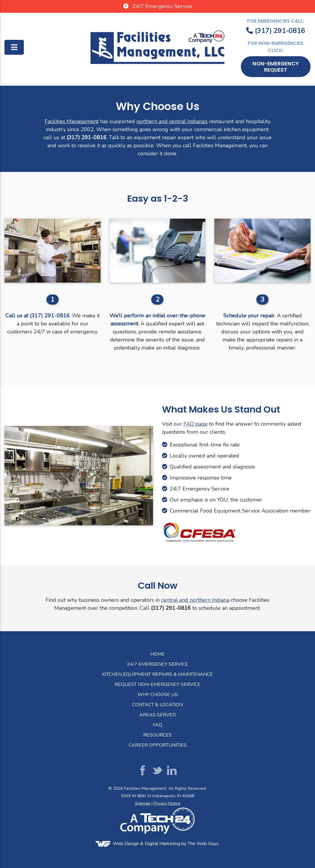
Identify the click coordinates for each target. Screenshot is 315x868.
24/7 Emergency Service (157, 664)
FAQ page (195, 424)
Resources (157, 735)
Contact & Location (157, 705)
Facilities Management (72, 121)
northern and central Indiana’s (172, 121)
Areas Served (158, 715)
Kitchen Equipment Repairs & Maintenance (157, 674)
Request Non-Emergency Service (157, 684)
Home (157, 654)
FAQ (157, 725)
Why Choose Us (158, 695)
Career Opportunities (158, 745)
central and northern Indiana (195, 600)
